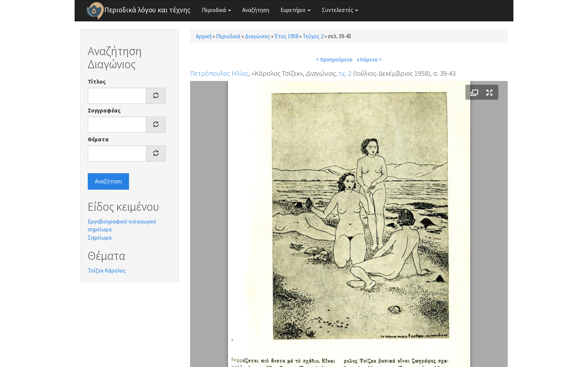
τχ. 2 (345, 73)
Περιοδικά (216, 10)
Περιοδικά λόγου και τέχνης (147, 10)
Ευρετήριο (295, 10)
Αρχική (204, 36)
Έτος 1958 (286, 36)
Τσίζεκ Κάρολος (107, 270)
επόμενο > (369, 59)
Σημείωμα (100, 237)
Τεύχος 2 (313, 36)
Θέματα (98, 139)
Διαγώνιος (257, 36)
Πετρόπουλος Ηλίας (219, 73)
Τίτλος (97, 82)
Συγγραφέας (104, 110)
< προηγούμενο (334, 59)
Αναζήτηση (256, 10)
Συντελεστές (340, 10)
